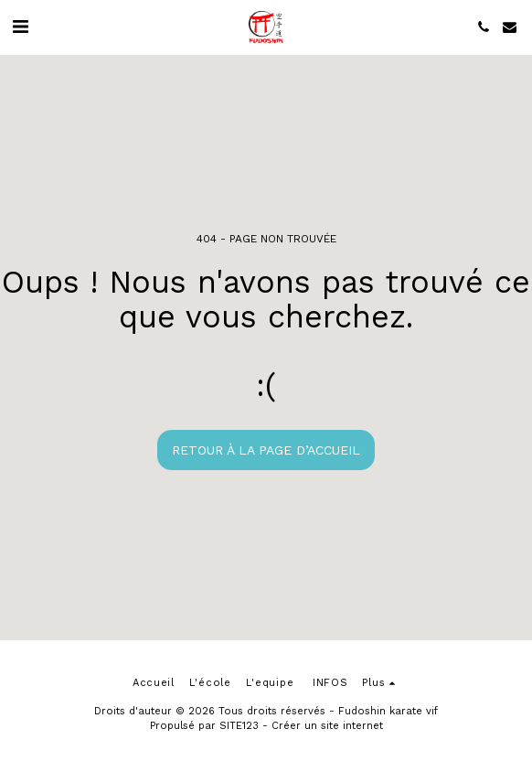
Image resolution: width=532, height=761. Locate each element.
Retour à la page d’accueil (266, 450)
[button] (20, 27)
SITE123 (239, 726)
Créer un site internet (327, 726)
